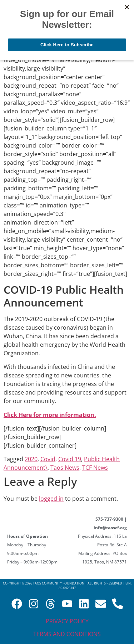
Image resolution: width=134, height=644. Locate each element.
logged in (51, 499)
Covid (48, 459)
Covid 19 (70, 459)
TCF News (95, 468)
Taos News (65, 468)
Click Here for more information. (50, 415)
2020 (31, 459)
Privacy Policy (67, 621)
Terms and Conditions (67, 634)
